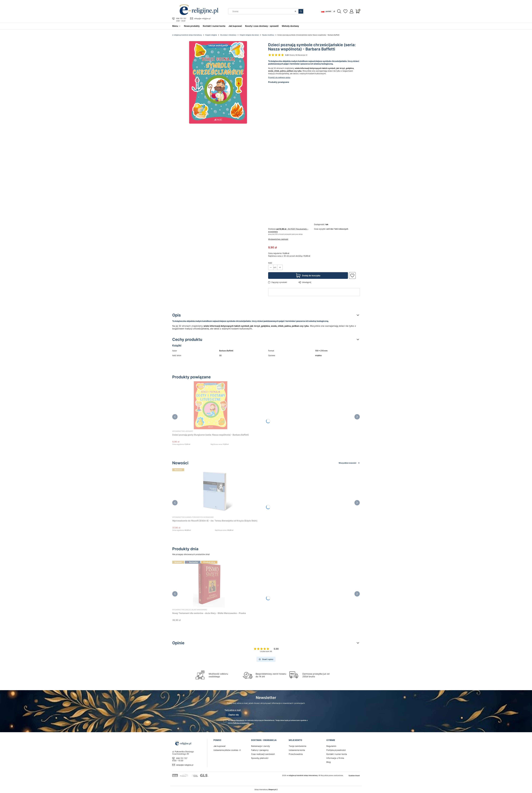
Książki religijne (211, 35)
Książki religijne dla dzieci (249, 35)
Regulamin (240, 720)
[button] (301, 11)
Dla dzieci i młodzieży (228, 35)
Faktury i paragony (260, 750)
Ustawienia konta (297, 750)
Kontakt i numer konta (337, 754)
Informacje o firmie (335, 758)
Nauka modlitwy (268, 35)
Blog (329, 762)
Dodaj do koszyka (311, 276)
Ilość (270, 263)
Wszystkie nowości (349, 463)
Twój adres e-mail (233, 710)
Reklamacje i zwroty (260, 746)
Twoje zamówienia (297, 746)
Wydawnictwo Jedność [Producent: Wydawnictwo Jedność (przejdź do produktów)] (278, 239)
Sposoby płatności (260, 758)
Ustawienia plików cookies (226, 750)
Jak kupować (220, 746)
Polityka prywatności (336, 750)
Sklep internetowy (265, 789)
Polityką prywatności (241, 723)
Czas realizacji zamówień (263, 754)
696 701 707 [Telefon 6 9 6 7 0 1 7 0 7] (181, 18)
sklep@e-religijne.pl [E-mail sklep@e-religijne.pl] (202, 18)
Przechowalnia (296, 754)
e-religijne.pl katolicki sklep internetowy (187, 35)
